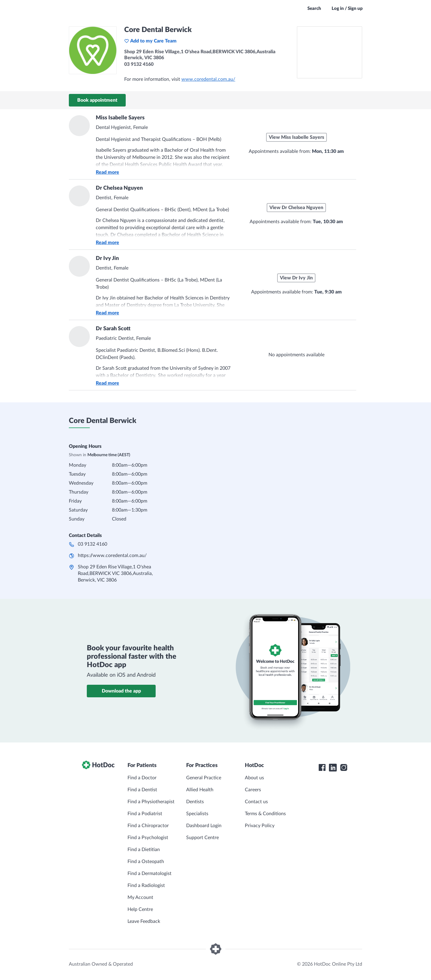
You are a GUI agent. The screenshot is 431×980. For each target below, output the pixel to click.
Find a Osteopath (146, 862)
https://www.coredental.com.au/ (112, 556)
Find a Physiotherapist (151, 802)
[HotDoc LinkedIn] (333, 768)
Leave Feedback (144, 921)
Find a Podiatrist (145, 814)
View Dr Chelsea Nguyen (296, 208)
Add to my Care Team (150, 41)
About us (254, 778)
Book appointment (97, 100)
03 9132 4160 (92, 544)
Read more (107, 172)
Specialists (197, 814)
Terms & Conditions (265, 814)
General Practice (204, 778)
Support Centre (202, 838)
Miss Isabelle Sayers (120, 118)
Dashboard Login (204, 826)
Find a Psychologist (148, 838)
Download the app (121, 691)
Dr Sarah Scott (113, 329)
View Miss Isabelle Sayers (296, 137)
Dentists (195, 802)
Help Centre (140, 909)
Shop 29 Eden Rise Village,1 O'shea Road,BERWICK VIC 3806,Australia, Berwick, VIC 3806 (115, 573)
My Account (140, 897)
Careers (253, 790)
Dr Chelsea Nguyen (119, 188)
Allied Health (200, 790)
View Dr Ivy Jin (296, 278)
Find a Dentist (142, 790)
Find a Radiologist (146, 885)
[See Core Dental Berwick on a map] (330, 52)
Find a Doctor (142, 778)
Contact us (256, 802)
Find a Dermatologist (150, 874)
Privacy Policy (260, 826)
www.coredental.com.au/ (208, 79)
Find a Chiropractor (148, 826)
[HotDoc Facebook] (322, 768)
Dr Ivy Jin (107, 258)
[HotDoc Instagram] (344, 768)
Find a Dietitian (144, 850)
